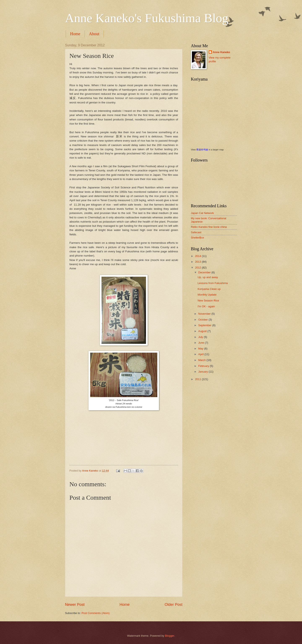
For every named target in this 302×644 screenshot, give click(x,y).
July (201, 337)
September (205, 325)
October (203, 320)
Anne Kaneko (221, 52)
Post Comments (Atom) (96, 613)
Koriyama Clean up (209, 289)
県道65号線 (202, 150)
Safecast (196, 232)
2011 (198, 379)
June (202, 343)
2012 (198, 268)
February (204, 366)
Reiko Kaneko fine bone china (209, 227)
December (205, 272)
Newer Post (75, 605)
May (201, 349)
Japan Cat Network (202, 213)
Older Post (174, 605)
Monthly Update (207, 295)
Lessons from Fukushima (213, 283)
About (94, 34)
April (201, 354)
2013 (198, 262)
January (203, 372)
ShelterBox (197, 238)
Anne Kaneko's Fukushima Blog (147, 18)
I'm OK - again (206, 306)
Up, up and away (208, 277)
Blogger (170, 636)
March (202, 360)
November (205, 314)
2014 (198, 256)
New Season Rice (208, 300)
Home (75, 34)
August (203, 331)
